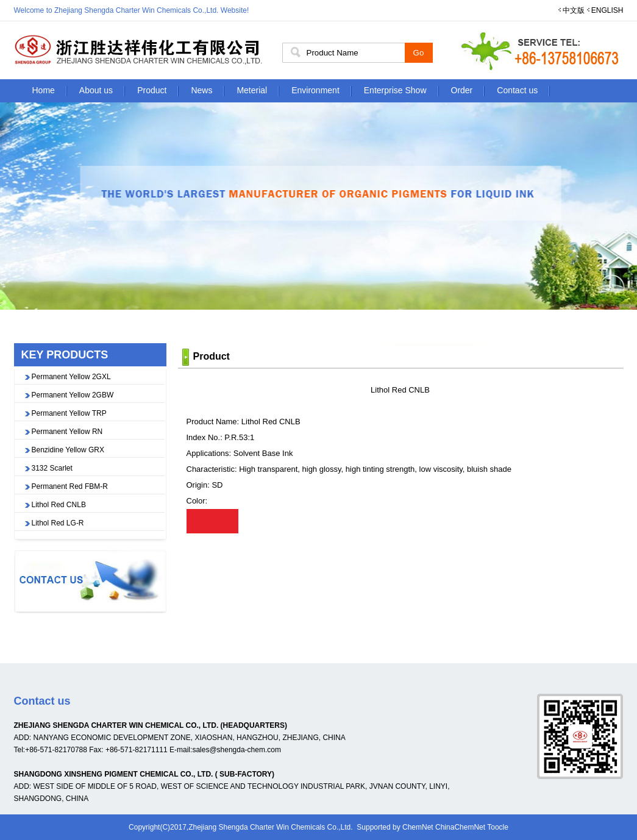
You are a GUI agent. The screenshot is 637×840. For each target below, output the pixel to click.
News (201, 90)
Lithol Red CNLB (59, 505)
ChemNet (418, 827)
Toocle (498, 827)
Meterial (252, 90)
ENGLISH (607, 10)
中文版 (574, 10)
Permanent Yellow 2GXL (71, 377)
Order (462, 90)
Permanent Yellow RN (67, 432)
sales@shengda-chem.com (237, 750)
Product (152, 90)
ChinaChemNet (460, 827)
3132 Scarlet (52, 468)
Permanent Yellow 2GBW (73, 395)
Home (44, 90)
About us (96, 90)
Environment (315, 90)
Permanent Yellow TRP (69, 413)
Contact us (517, 90)
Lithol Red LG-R (58, 523)
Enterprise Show (395, 90)
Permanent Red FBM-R (70, 486)
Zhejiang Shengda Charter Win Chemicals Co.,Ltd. (270, 827)
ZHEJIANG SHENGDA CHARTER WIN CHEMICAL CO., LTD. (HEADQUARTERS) (151, 725)
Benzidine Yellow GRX (68, 450)
